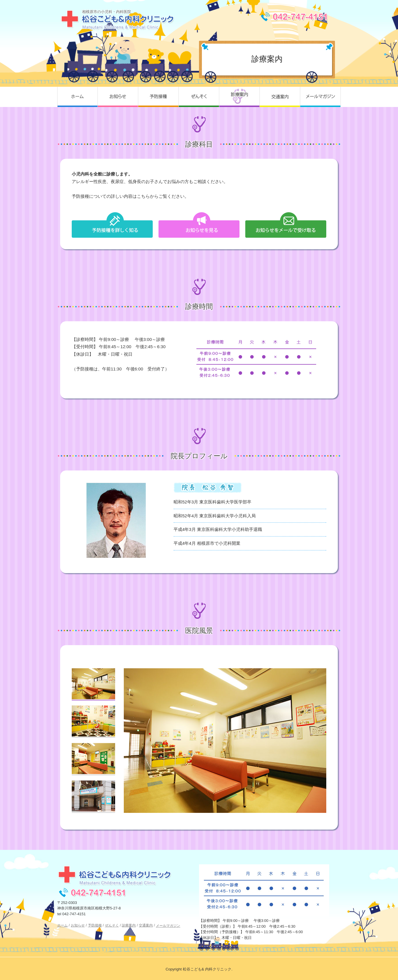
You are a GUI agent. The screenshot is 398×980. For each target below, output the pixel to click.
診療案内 (239, 97)
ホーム (78, 97)
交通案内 (280, 97)
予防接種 (159, 97)
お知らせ (118, 97)
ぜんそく (199, 97)
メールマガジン (320, 97)
